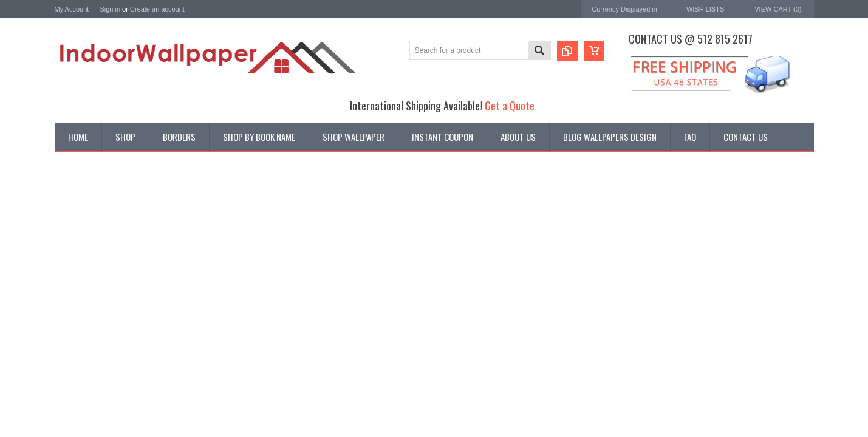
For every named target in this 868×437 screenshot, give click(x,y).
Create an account (157, 9)
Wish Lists (705, 9)
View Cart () (778, 9)
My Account (72, 9)
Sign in (110, 9)
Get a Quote (510, 105)
